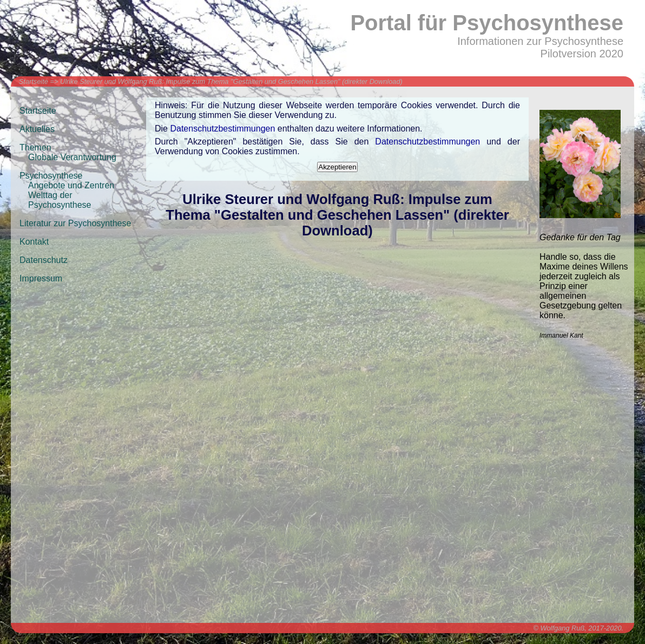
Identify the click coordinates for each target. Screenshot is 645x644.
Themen (35, 147)
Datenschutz (44, 260)
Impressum (41, 278)
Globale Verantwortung (72, 157)
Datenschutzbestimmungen (222, 129)
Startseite (34, 81)
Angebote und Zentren (71, 185)
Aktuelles (37, 129)
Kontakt (34, 242)
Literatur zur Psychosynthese (75, 223)
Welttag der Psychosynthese (60, 200)
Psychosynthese (51, 176)
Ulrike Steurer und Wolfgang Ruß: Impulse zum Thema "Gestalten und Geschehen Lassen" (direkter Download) (231, 81)
